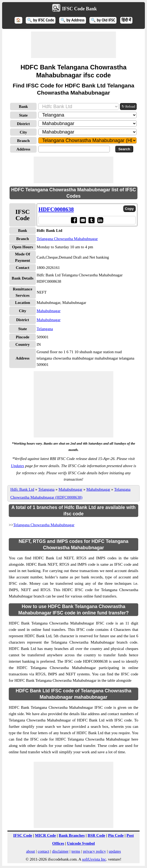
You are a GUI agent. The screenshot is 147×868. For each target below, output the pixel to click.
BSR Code (96, 835)
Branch (23, 141)
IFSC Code (23, 835)
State (23, 115)
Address (23, 149)
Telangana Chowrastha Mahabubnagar (67, 239)
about (30, 851)
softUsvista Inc (94, 859)
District (23, 124)
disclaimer (60, 851)
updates (115, 851)
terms (76, 851)
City (23, 132)
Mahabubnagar (49, 311)
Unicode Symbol (81, 843)
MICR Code (46, 835)
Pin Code (116, 835)
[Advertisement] (73, 45)
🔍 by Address (73, 20)
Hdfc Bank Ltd (22, 489)
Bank (23, 107)
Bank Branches (72, 835)
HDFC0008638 (56, 209)
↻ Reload (128, 106)
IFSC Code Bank (79, 9)
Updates (18, 466)
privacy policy (94, 851)
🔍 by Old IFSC (103, 20)
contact (43, 851)
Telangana (45, 329)
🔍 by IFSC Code (41, 20)
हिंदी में (126, 20)
